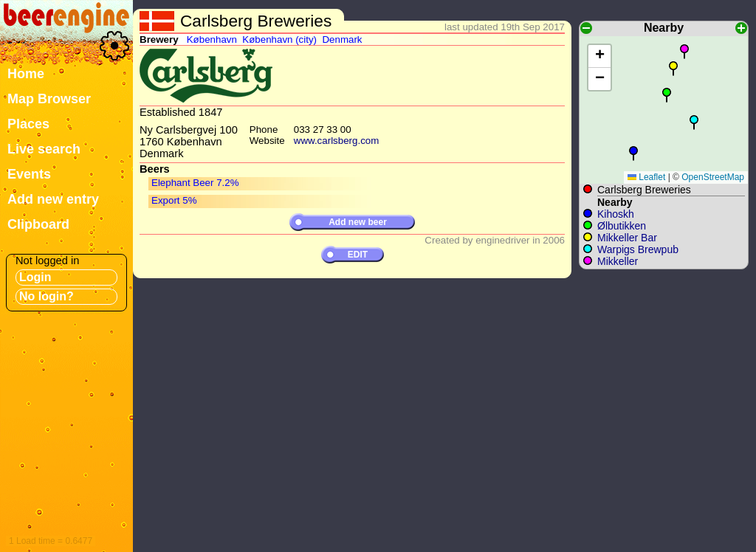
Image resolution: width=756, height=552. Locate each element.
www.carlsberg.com (337, 141)
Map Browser (49, 99)
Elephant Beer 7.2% (195, 183)
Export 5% (174, 200)
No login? (47, 296)
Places (28, 124)
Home (26, 74)
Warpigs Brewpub (638, 249)
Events (29, 174)
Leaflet (646, 177)
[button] (633, 153)
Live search (44, 149)
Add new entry (53, 199)
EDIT (358, 255)
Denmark (342, 39)
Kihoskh (616, 214)
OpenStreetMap (713, 177)
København (212, 39)
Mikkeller (618, 261)
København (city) (279, 39)
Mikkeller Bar (627, 238)
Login (35, 277)
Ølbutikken (622, 226)
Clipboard (38, 224)
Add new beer (358, 222)
